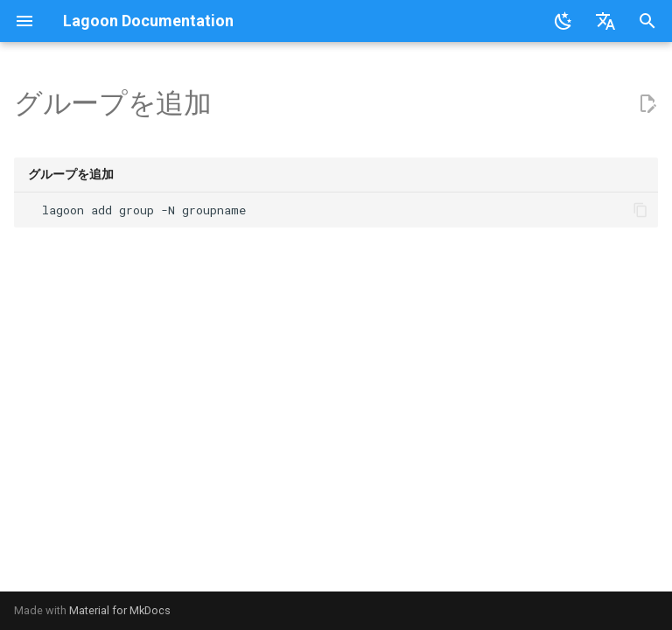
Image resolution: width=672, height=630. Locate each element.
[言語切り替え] (605, 21)
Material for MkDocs (120, 610)
